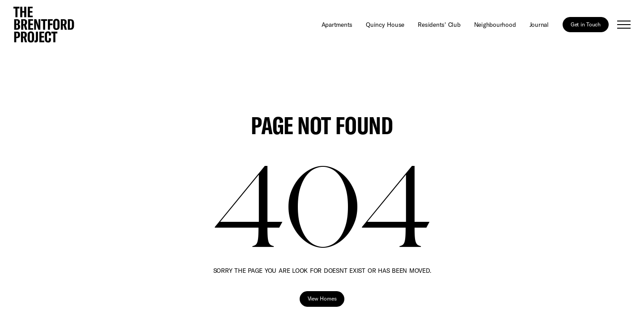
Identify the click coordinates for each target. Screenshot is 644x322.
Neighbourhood (495, 24)
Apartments (337, 24)
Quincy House (385, 24)
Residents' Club (439, 24)
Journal (539, 24)
